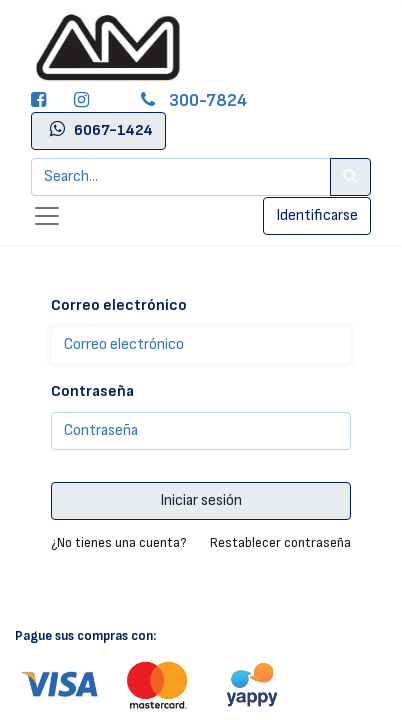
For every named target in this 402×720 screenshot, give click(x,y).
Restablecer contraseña (280, 542)
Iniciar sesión (201, 500)
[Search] (350, 177)
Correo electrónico (119, 305)
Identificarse (317, 215)
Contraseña (92, 391)
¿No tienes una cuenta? (119, 542)
